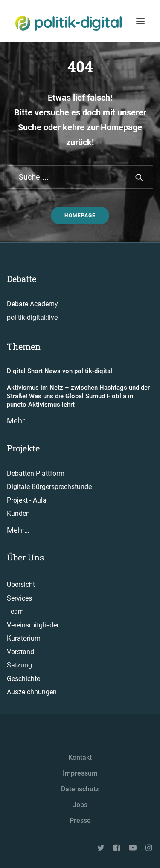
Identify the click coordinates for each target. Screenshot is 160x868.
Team (15, 611)
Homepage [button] (80, 216)
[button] (139, 177)
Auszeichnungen (32, 692)
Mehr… (18, 421)
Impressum (80, 773)
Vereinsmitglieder (33, 625)
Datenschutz (80, 789)
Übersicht (21, 585)
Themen (24, 346)
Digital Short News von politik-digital (60, 371)
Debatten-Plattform (36, 473)
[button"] (102, 849)
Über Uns (25, 557)
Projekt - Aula (27, 500)
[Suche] (80, 177)
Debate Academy (32, 304)
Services (19, 598)
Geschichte (23, 679)
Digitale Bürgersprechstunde (49, 487)
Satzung (19, 665)
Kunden (18, 513)
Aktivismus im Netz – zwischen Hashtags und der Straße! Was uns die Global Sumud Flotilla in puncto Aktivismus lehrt (78, 396)
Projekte (23, 448)
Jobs (80, 805)
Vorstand (20, 652)
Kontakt (80, 757)
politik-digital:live (32, 318)
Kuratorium (24, 638)
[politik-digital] (68, 23)
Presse (80, 821)
